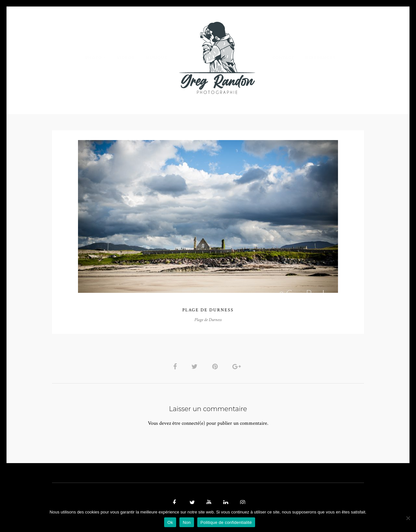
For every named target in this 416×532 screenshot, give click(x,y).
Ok (170, 522)
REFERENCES (320, 58)
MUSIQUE (156, 58)
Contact (283, 58)
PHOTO (93, 58)
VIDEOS (125, 58)
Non (187, 522)
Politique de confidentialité (226, 522)
